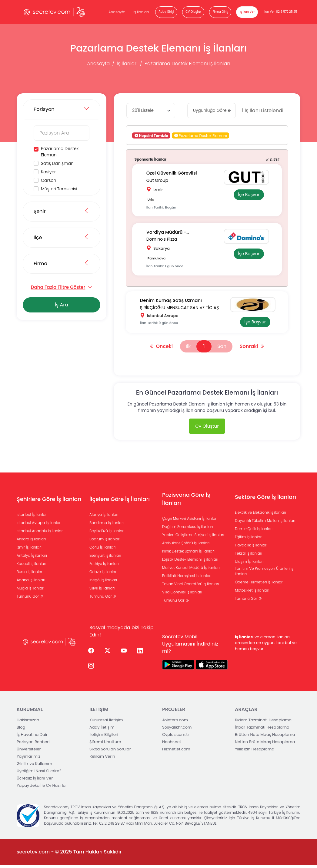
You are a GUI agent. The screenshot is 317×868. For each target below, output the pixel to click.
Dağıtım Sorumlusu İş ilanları (187, 530)
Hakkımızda (28, 723)
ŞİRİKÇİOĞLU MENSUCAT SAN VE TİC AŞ (180, 309)
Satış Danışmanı (58, 163)
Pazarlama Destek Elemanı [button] (201, 135)
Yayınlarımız (28, 760)
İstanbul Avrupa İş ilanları (39, 526)
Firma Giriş (220, 12)
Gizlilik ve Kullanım (34, 767)
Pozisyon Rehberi (33, 745)
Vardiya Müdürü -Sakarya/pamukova (170, 234)
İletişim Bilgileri (104, 738)
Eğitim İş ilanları (249, 540)
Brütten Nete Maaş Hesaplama (265, 738)
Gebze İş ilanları (103, 575)
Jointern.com (175, 723)
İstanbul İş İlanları (32, 517)
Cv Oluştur (207, 429)
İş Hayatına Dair (32, 738)
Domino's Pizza (163, 240)
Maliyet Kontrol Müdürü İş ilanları (191, 571)
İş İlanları (141, 12)
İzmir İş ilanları (29, 550)
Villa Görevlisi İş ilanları (182, 595)
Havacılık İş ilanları (251, 548)
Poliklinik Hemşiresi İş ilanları (187, 579)
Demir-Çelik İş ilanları (254, 532)
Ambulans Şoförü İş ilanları (186, 546)
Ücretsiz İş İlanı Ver (35, 781)
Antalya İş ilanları (32, 558)
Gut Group (158, 180)
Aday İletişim (102, 731)
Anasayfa (117, 12)
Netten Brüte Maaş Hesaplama (265, 745)
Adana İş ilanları (31, 583)
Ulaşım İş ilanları (249, 564)
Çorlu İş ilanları (102, 550)
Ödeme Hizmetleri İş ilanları (259, 585)
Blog (21, 731)
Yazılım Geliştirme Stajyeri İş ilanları (193, 538)
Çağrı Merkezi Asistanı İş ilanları (190, 522)
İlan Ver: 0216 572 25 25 (280, 12)
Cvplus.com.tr (176, 738)
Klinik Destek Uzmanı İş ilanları (188, 554)
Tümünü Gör (30, 599)
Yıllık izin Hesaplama (255, 752)
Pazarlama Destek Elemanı (60, 152)
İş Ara (62, 305)
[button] (176, 135)
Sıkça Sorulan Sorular (110, 752)
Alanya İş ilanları (104, 517)
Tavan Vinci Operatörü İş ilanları (191, 587)
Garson (48, 180)
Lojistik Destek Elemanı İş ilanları (190, 563)
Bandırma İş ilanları (107, 526)
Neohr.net (172, 745)
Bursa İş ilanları (30, 575)
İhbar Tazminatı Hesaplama (262, 731)
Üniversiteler (29, 752)
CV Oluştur (193, 12)
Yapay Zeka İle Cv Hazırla (41, 789)
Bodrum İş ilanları (105, 542)
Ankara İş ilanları (31, 542)
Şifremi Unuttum (105, 745)
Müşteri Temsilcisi (59, 189)
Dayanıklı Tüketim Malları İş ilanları (265, 524)
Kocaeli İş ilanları (32, 567)
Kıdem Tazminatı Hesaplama (263, 723)
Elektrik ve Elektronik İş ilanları (260, 515)
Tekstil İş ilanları (249, 556)
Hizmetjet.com (176, 752)
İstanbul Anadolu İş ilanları (40, 534)
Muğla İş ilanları (30, 591)
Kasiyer (48, 172)
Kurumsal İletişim (106, 723)
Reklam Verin (102, 760)
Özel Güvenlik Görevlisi (173, 173)
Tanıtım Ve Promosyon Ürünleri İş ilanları (264, 574)
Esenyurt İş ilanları (105, 558)
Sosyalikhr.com (177, 731)
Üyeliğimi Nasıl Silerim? (39, 774)
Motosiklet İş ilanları (252, 593)
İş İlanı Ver (247, 12)
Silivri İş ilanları (102, 591)
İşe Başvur (248, 195)
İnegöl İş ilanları (103, 583)
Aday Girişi (166, 12)
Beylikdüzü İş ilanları (107, 534)
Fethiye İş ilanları (104, 567)
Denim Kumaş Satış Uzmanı (172, 303)
